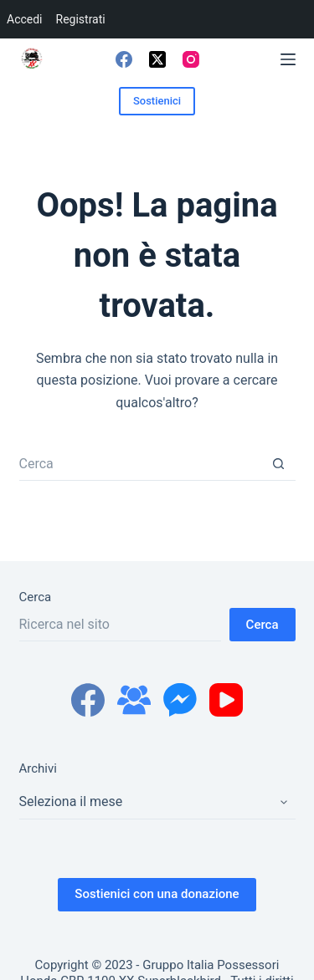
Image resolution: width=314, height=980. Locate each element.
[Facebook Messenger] (180, 700)
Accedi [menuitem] (25, 19)
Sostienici (157, 101)
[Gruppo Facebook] (134, 700)
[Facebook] (124, 59)
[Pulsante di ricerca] (279, 464)
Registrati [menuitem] (81, 19)
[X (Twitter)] (157, 59)
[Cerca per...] (141, 464)
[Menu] (288, 59)
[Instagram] (191, 59)
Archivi (38, 768)
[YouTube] (226, 700)
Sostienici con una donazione (157, 894)
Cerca (36, 597)
